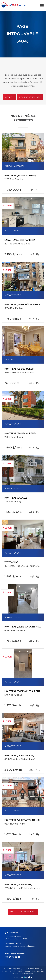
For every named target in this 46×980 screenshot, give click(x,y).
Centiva (28, 977)
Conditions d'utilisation (35, 972)
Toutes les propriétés (23, 912)
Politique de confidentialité (13, 972)
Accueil (10, 97)
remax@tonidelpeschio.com (23, 946)
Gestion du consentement (23, 974)
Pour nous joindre (30, 97)
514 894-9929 (15, 944)
